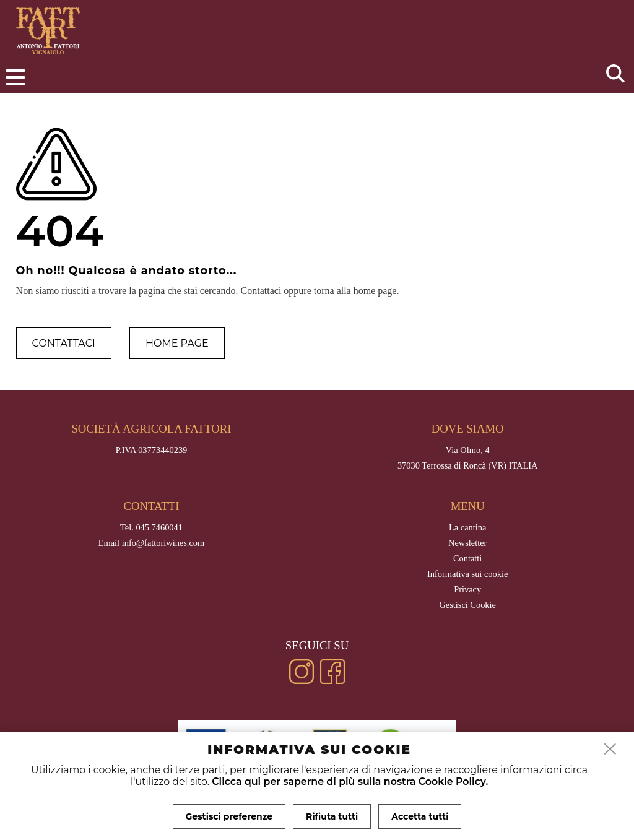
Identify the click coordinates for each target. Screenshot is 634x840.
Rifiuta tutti (332, 816)
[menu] (15, 77)
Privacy (467, 589)
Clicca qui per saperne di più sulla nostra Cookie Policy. (350, 782)
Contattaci (64, 343)
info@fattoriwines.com (163, 543)
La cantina (467, 527)
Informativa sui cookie (467, 574)
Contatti (467, 558)
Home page (177, 343)
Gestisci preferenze (229, 816)
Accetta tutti (420, 816)
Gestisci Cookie (467, 605)
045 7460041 (159, 527)
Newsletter (467, 543)
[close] (610, 750)
